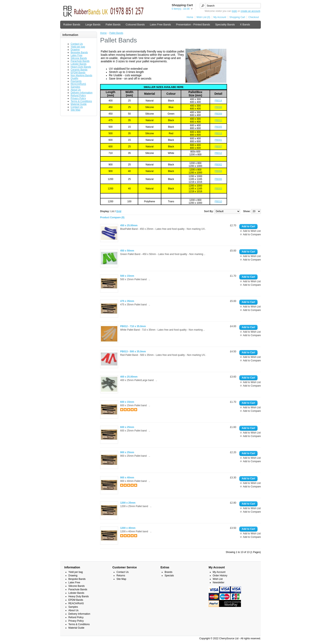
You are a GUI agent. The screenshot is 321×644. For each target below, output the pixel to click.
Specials (169, 576)
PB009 (218, 114)
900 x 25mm (127, 452)
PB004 (218, 171)
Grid (119, 211)
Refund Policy (78, 96)
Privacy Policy (78, 98)
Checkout (254, 17)
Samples (75, 87)
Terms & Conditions (81, 101)
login (235, 11)
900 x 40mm (127, 478)
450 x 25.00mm (129, 225)
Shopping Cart (237, 17)
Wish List (218, 579)
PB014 (218, 101)
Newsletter (219, 583)
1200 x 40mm (128, 528)
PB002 (218, 165)
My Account (220, 17)
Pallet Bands (113, 24)
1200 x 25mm (128, 503)
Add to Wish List (252, 231)
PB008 (218, 107)
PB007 (218, 147)
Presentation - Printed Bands (193, 24)
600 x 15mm (127, 402)
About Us (76, 90)
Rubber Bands (72, 24)
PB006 (218, 179)
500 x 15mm (127, 276)
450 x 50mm (127, 251)
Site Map (75, 110)
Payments (76, 81)
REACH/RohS (78, 84)
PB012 (218, 153)
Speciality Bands (225, 24)
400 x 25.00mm (129, 377)
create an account (250, 11)
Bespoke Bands (79, 52)
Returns (121, 576)
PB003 (218, 189)
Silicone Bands (79, 58)
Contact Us (77, 44)
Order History (220, 576)
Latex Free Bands (160, 24)
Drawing (75, 50)
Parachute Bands (80, 61)
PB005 (218, 127)
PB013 (218, 133)
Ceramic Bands (79, 70)
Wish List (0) (203, 17)
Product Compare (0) (112, 217)
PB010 (218, 201)
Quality (74, 78)
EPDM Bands (78, 73)
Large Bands (93, 24)
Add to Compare (252, 234)
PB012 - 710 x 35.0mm (133, 326)
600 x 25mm (127, 427)
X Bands (245, 24)
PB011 (218, 120)
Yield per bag (78, 47)
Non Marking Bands (81, 75)
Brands (168, 572)
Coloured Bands (135, 24)
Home (190, 17)
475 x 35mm (127, 301)
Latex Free (76, 55)
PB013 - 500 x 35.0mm (133, 352)
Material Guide (79, 104)
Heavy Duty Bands (81, 67)
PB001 (218, 140)
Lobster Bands (79, 64)
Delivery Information (82, 93)
